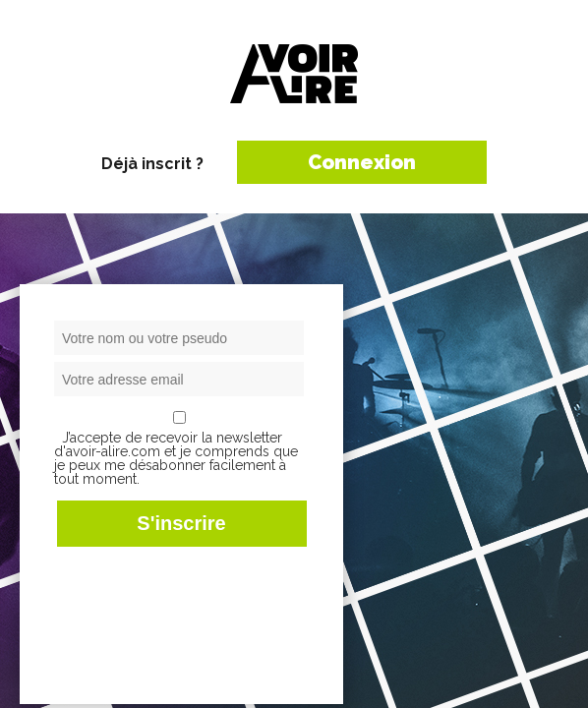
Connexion (362, 162)
